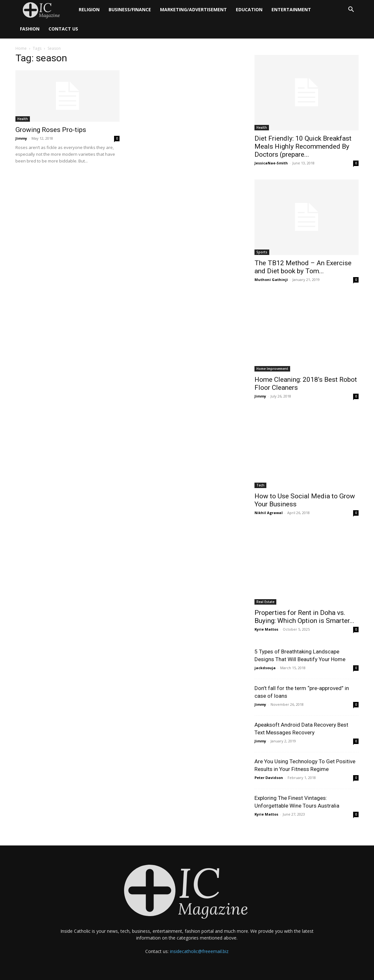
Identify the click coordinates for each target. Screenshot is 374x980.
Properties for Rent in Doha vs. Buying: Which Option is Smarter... (304, 617)
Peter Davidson (269, 778)
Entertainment (291, 9)
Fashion (30, 29)
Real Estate (265, 602)
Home (21, 48)
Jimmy (21, 138)
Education (249, 9)
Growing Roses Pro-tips (51, 130)
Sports (262, 252)
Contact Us (63, 29)
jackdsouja (265, 668)
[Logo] (45, 10)
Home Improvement (272, 369)
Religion (89, 9)
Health (23, 119)
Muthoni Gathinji (271, 280)
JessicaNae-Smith (271, 163)
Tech (260, 485)
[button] (351, 10)
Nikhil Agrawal (269, 513)
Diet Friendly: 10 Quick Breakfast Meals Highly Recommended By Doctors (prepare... (303, 146)
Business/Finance (130, 9)
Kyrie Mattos (266, 629)
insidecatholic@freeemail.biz (199, 951)
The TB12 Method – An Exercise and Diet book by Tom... (303, 267)
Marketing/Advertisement (193, 9)
